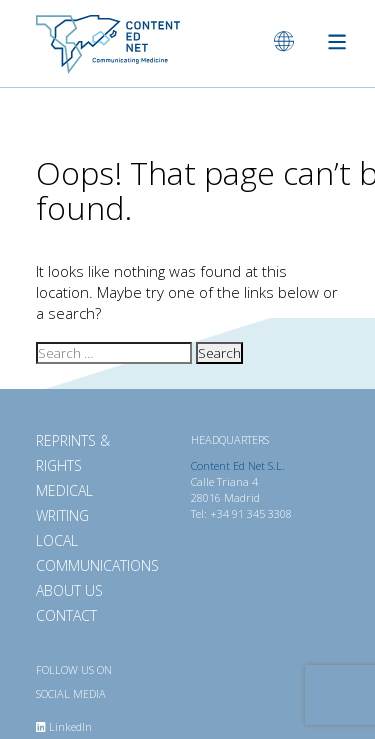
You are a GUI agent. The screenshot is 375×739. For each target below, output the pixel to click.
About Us (69, 590)
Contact (66, 615)
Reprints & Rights (73, 453)
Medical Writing (64, 503)
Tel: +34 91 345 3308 (241, 513)
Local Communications (92, 553)
